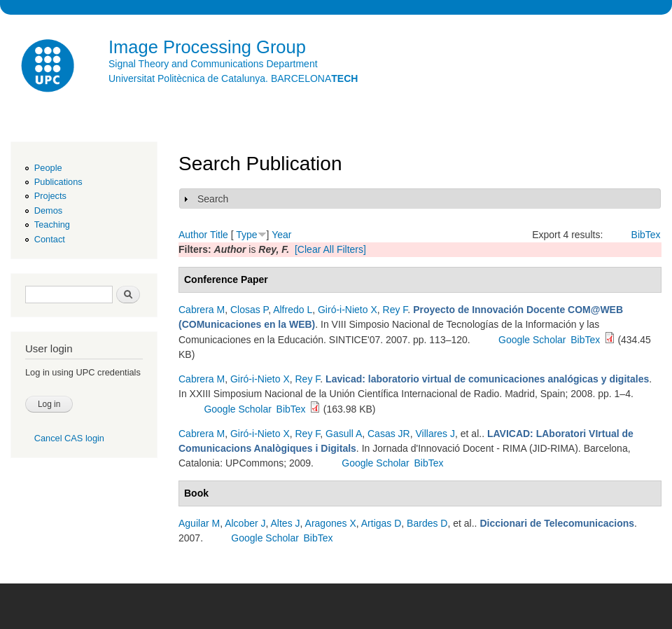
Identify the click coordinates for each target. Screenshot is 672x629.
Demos (48, 210)
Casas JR (389, 434)
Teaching (52, 224)
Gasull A (344, 434)
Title (219, 235)
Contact (50, 239)
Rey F (395, 310)
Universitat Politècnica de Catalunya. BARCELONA (233, 78)
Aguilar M (199, 523)
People (48, 168)
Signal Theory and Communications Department (213, 64)
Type (246, 235)
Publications (58, 182)
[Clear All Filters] (330, 249)
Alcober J (245, 523)
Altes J (286, 523)
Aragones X (331, 523)
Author (193, 235)
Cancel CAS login (69, 438)
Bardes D (427, 523)
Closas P (249, 310)
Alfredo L (293, 310)
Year (281, 235)
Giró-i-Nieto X (348, 310)
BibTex (646, 235)
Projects (50, 196)
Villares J (435, 434)
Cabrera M (202, 310)
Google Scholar (532, 340)
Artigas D (381, 523)
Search (213, 199)
